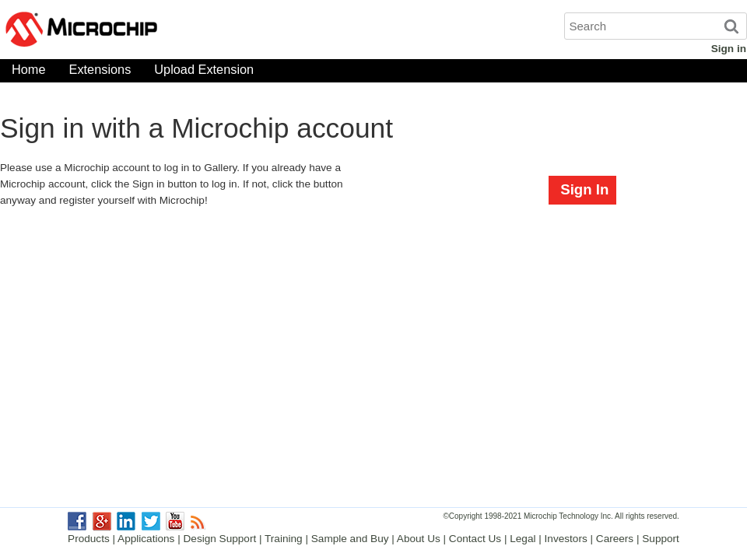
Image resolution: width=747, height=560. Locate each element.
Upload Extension (204, 73)
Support (661, 539)
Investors (566, 539)
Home (29, 73)
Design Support (220, 539)
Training (284, 539)
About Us (419, 539)
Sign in (729, 49)
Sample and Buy (350, 539)
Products (89, 539)
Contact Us (475, 539)
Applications (146, 539)
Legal (523, 539)
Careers (615, 539)
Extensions (100, 73)
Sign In (584, 189)
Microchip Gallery (156, 31)
